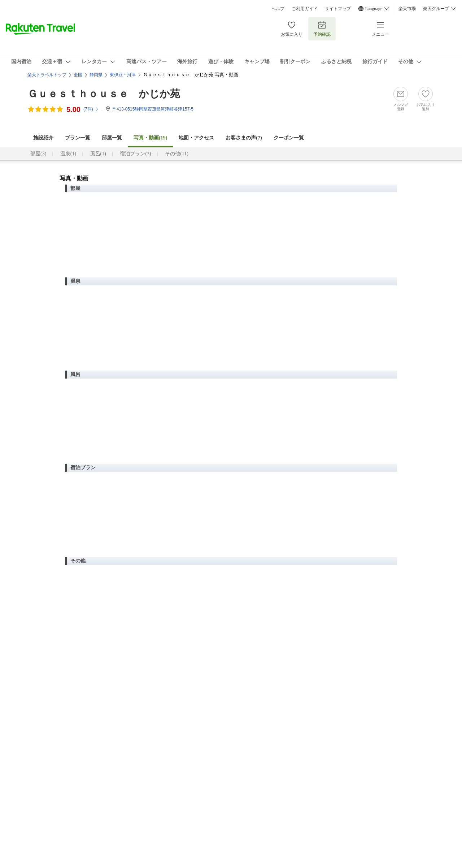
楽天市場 (407, 9)
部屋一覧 (112, 138)
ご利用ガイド (305, 9)
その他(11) (177, 154)
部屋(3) (38, 154)
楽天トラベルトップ (47, 75)
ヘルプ (278, 9)
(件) (91, 109)
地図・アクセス (196, 138)
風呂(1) (98, 154)
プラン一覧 (78, 138)
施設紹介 (43, 138)
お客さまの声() (244, 138)
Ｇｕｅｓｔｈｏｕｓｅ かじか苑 (104, 94)
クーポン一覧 (289, 138)
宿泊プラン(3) (135, 154)
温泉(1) (68, 154)
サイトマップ (338, 9)
